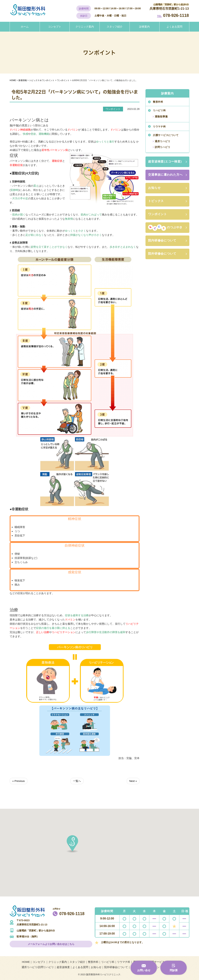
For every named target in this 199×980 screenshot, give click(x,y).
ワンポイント (157, 214)
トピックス (156, 201)
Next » (133, 781)
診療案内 (144, 27)
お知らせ (154, 188)
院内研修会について (162, 240)
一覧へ (77, 781)
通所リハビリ (162, 141)
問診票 (174, 970)
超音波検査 (63, 967)
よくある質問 (174, 27)
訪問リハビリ (162, 147)
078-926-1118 (176, 15)
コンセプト (55, 27)
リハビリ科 (159, 110)
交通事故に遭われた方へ (165, 175)
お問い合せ (144, 970)
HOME (26, 962)
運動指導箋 (161, 117)
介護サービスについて (166, 135)
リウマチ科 (159, 127)
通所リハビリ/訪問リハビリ (38, 967)
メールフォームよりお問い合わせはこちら (51, 944)
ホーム (25, 27)
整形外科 (158, 102)
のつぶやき (165, 228)
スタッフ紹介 (115, 27)
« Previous (19, 781)
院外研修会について (162, 254)
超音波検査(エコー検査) (165, 162)
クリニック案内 (85, 27)
